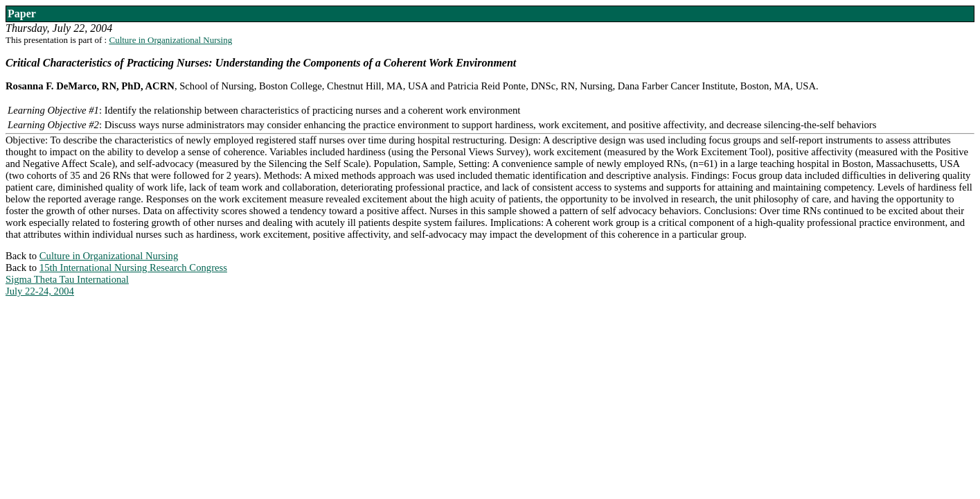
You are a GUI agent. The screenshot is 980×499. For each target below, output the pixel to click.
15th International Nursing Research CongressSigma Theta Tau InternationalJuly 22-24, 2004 (116, 279)
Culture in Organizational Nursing (170, 40)
